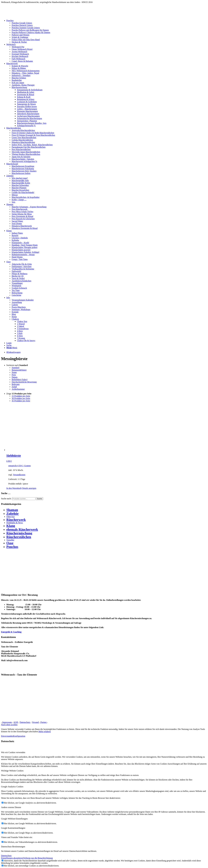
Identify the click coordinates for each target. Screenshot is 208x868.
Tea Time (16, 290)
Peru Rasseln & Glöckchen (23, 219)
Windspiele (16, 286)
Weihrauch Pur (18, 47)
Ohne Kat (10, 517)
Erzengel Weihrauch (20, 54)
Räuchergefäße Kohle (21, 183)
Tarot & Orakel (18, 278)
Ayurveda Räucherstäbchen (23, 130)
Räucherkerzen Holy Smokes (24, 171)
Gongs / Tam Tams (20, 259)
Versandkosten (19, 475)
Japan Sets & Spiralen (21, 157)
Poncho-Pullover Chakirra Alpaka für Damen (31, 32)
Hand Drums (17, 257)
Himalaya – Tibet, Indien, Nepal (25, 73)
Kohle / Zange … (19, 200)
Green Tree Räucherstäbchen (24, 138)
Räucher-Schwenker (20, 185)
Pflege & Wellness (19, 274)
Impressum (7, 722)
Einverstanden (7, 736)
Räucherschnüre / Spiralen (23, 159)
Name (14, 372)
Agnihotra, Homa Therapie (23, 85)
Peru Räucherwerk (20, 209)
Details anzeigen (29, 488)
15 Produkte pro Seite (21, 396)
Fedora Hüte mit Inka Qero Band (26, 40)
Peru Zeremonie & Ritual (22, 216)
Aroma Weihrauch (19, 52)
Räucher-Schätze (19, 78)
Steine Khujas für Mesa (22, 214)
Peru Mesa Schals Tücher (22, 212)
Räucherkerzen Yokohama (23, 169)
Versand (36, 722)
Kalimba (15, 240)
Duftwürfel (16, 271)
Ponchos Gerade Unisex (22, 23)
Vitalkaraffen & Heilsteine (23, 269)
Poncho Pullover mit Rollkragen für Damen (30, 30)
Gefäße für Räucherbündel (23, 192)
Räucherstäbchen (19, 537)
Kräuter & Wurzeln (20, 66)
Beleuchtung (17, 293)
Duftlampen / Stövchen (21, 266)
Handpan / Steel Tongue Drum (25, 245)
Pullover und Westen (20, 35)
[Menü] (12, 348)
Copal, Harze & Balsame (22, 61)
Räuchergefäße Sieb (20, 181)
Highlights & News (15, 523)
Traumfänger (17, 283)
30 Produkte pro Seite (21, 398)
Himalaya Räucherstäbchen (23, 142)
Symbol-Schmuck (19, 288)
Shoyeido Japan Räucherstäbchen (26, 152)
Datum (15, 377)
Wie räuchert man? (20, 178)
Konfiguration (19, 736)
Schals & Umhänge (20, 37)
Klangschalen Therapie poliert (24, 247)
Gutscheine (16, 295)
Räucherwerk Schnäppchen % (24, 161)
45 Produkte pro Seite (21, 401)
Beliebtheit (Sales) (20, 380)
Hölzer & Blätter (19, 68)
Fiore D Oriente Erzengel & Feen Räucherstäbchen (33, 135)
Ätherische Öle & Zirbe (22, 264)
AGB (16, 722)
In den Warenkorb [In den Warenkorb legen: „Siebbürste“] (14, 488)
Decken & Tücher (19, 42)
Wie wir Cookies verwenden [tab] (13, 752)
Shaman (12, 510)
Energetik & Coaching (11, 632)
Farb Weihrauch (18, 59)
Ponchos (12, 547)
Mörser (15, 195)
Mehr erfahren (45, 732)
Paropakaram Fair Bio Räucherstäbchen (29, 147)
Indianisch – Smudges (21, 75)
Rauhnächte (17, 80)
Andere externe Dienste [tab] (11, 807)
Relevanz (16, 384)
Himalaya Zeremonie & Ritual (25, 228)
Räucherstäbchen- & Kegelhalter (26, 197)
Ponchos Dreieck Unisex (22, 25)
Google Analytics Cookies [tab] (12, 787)
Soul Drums (17, 224)
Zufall (14, 387)
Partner (44, 722)
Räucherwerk (16, 520)
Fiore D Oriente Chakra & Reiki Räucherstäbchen (33, 133)
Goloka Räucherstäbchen (22, 140)
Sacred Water (17, 221)
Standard (15, 368)
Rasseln (15, 235)
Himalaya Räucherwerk (22, 226)
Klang (11, 526)
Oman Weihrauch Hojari (22, 49)
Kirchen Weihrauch (20, 56)
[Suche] (9, 345)
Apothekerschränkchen (21, 281)
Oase (10, 543)
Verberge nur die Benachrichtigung (38, 858)
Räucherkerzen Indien (21, 173)
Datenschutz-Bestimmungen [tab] (13, 847)
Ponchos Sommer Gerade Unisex (26, 28)
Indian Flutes (17, 233)
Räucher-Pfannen (19, 188)
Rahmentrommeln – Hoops (23, 255)
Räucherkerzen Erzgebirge (23, 166)
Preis (14, 375)
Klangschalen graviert (21, 250)
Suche (40, 499)
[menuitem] (107, 31)
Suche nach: (6, 499)
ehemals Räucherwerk (22, 529)
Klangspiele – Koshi (20, 243)
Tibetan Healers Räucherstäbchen (26, 154)
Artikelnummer (18, 389)
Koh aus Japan (18, 83)
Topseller (10, 540)
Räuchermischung (19, 87)
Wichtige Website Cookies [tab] (12, 771)
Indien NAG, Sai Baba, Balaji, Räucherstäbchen (32, 145)
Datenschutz (25, 722)
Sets (13, 202)
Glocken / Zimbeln (20, 238)
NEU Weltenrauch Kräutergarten (26, 71)
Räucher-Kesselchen (20, 190)
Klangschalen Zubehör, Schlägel (25, 252)
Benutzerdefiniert (19, 370)
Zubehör (13, 514)
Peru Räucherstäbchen (21, 149)
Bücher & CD (18, 276)
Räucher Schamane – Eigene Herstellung (29, 207)
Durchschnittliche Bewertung (24, 382)
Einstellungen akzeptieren (12, 858)
